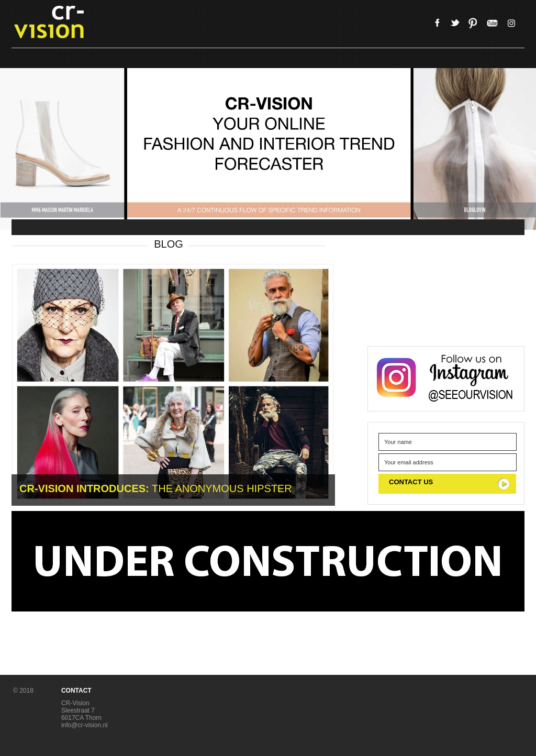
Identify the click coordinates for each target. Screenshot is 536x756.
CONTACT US (411, 482)
